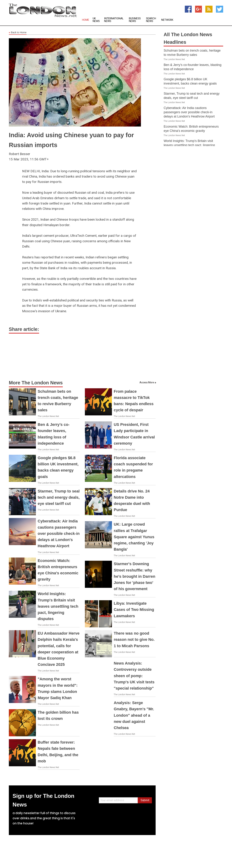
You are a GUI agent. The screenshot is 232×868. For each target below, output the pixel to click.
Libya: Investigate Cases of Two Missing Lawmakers (134, 610)
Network (167, 20)
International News (114, 20)
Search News (151, 20)
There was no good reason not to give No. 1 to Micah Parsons (134, 639)
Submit (145, 800)
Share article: (24, 329)
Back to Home (18, 33)
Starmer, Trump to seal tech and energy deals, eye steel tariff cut (59, 497)
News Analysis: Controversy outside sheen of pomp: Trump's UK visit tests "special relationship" (134, 676)
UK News (96, 20)
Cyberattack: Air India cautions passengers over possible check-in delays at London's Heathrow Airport (59, 534)
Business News (135, 20)
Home (86, 20)
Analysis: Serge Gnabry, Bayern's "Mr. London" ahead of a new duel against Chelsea (134, 715)
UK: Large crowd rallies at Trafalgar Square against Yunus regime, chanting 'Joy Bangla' (134, 537)
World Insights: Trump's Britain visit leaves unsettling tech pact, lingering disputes (58, 606)
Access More (147, 382)
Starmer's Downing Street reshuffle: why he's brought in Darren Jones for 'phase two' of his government (134, 576)
